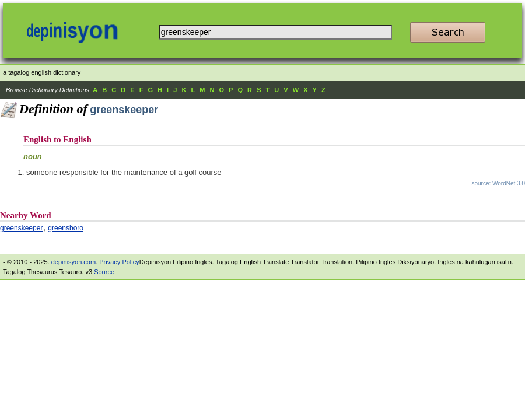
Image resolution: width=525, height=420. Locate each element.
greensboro (66, 228)
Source (104, 272)
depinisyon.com (73, 262)
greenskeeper (21, 228)
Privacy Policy (119, 262)
